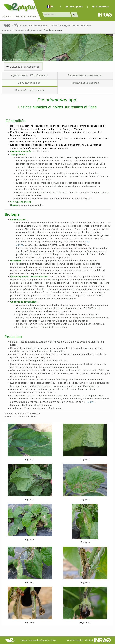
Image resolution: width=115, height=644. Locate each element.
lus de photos (23, 202)
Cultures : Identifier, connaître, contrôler (36, 25)
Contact (89, 640)
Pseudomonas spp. (53, 30)
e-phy (91, 402)
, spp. (30, 75)
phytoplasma (30, 90)
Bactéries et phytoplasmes (28, 30)
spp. (30, 83)
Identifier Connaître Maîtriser (20, 16)
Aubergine (65, 25)
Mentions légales (75, 640)
